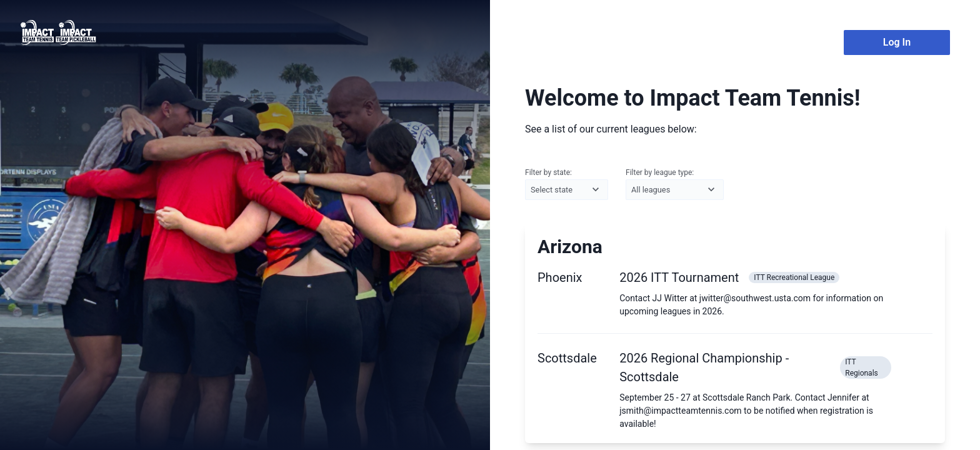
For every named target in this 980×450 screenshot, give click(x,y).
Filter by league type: (675, 184)
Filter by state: (567, 184)
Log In (897, 42)
